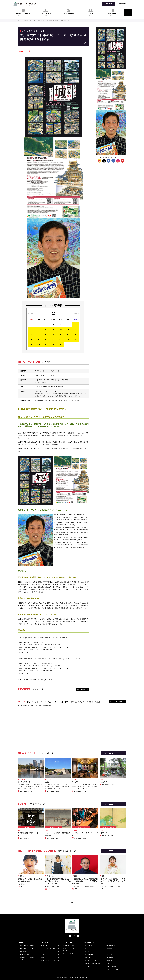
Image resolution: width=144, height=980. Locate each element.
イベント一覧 (28, 20)
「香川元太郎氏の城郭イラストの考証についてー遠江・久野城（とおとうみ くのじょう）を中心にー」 (50, 659)
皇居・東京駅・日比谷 (31, 31)
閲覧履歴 (109, 4)
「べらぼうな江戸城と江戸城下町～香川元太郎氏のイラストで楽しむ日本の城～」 (44, 638)
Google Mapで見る (117, 702)
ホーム (20, 20)
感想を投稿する (82, 690)
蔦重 (85, 43)
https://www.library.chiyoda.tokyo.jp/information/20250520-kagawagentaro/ (58, 401)
